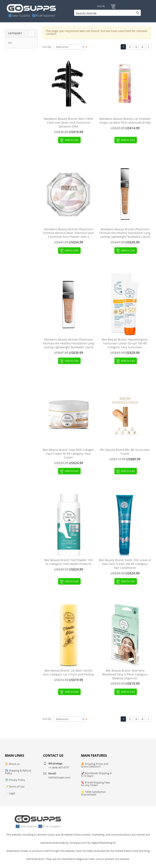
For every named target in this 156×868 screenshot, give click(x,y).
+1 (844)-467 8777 (59, 767)
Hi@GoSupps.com (59, 777)
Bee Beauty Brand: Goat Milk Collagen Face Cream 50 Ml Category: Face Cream (69, 454)
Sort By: (47, 47)
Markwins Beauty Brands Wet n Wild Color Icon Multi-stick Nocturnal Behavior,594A (68, 123)
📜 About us (12, 764)
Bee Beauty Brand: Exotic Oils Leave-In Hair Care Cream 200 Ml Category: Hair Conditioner (125, 564)
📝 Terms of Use (15, 787)
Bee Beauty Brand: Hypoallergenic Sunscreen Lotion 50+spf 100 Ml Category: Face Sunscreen (125, 343)
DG (10, 43)
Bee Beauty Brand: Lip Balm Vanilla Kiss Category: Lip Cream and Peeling (69, 672)
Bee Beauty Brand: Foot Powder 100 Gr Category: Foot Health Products (68, 562)
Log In (101, 6)
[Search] (106, 13)
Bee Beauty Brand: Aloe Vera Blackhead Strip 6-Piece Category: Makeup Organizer (125, 674)
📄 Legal (10, 793)
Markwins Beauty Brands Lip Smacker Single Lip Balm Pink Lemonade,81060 (125, 121)
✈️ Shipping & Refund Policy (18, 772)
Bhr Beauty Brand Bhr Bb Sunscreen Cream (125, 452)
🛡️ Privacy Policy (15, 780)
